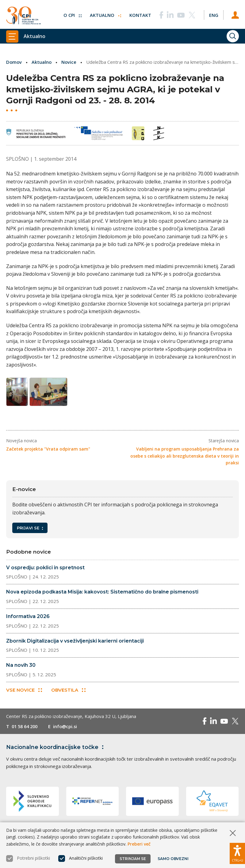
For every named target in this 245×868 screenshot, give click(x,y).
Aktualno (104, 13)
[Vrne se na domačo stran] (23, 15)
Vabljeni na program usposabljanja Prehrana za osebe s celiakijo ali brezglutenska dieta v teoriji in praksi (185, 458)
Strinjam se (133, 859)
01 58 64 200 (26, 728)
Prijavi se (30, 530)
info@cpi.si (68, 728)
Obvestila (69, 692)
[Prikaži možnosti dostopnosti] (237, 853)
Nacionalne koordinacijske (56, 749)
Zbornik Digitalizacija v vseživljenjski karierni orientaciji (75, 643)
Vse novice (24, 692)
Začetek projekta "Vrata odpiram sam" (48, 451)
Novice (70, 62)
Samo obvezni (173, 859)
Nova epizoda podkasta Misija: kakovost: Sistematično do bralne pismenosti (102, 594)
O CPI (71, 13)
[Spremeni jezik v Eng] (213, 13)
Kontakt (139, 13)
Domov (14, 62)
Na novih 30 (21, 667)
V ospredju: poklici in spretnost (45, 569)
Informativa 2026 (28, 618)
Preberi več (139, 844)
